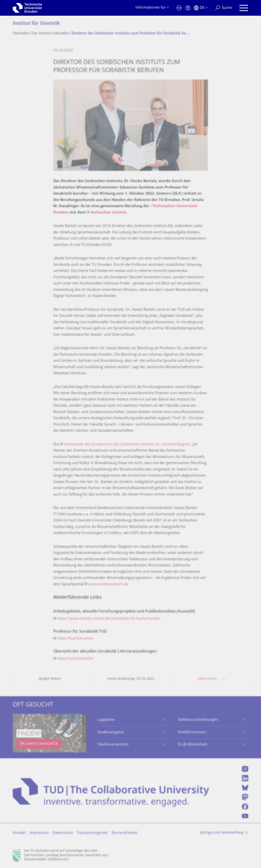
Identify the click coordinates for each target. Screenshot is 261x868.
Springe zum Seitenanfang (221, 833)
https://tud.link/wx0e (75, 659)
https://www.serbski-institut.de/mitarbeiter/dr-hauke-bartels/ (109, 619)
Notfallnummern (192, 732)
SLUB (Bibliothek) (192, 745)
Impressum (39, 833)
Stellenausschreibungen (198, 720)
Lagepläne (106, 720)
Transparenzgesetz (92, 833)
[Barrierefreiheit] (188, 8)
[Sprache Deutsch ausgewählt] (201, 8)
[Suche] (223, 8)
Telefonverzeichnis (113, 745)
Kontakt (19, 833)
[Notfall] (179, 8)
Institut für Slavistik (36, 24)
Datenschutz (63, 833)
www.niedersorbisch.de (108, 584)
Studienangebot (111, 732)
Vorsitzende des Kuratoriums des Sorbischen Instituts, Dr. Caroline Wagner (127, 445)
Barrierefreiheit (124, 833)
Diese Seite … (209, 679)
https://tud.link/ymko (75, 639)
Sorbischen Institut (108, 213)
